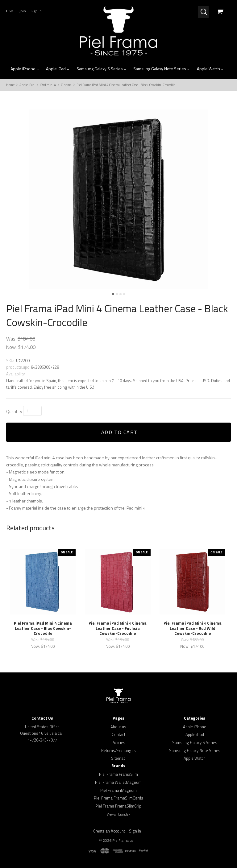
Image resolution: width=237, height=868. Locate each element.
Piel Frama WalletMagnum (118, 782)
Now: (12, 347)
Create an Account (109, 831)
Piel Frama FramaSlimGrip (118, 806)
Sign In (135, 831)
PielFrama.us (123, 840)
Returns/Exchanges (118, 750)
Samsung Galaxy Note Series (162, 69)
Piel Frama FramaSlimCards (118, 798)
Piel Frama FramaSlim (118, 774)
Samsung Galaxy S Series (102, 69)
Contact (118, 734)
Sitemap (118, 758)
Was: (12, 339)
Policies (118, 742)
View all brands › (118, 814)
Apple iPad (58, 69)
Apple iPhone (25, 69)
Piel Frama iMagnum (118, 790)
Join (23, 11)
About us (118, 727)
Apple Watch (210, 69)
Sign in (36, 11)
